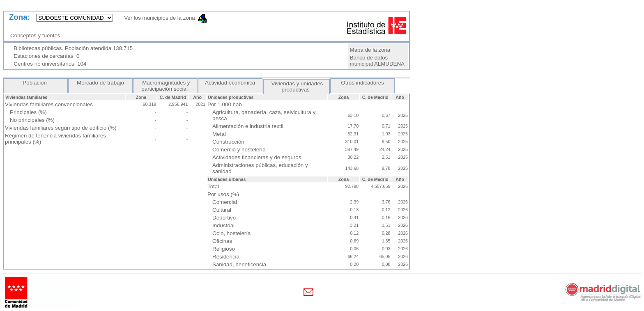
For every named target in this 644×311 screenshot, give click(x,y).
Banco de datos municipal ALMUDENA (377, 61)
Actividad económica (230, 83)
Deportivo (224, 218)
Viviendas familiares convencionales (49, 104)
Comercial (225, 202)
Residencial (227, 257)
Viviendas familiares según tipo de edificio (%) (61, 128)
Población (36, 83)
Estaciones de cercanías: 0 (46, 56)
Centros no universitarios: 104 (50, 64)
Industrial (223, 225)
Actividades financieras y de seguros (257, 157)
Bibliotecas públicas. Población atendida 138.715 (73, 48)
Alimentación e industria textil (248, 126)
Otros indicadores (363, 83)
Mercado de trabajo (100, 83)
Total (213, 186)
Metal (219, 134)
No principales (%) (32, 120)
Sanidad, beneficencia (239, 264)
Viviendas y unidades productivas (296, 87)
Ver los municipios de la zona (157, 18)
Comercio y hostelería (239, 150)
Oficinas (222, 241)
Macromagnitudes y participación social (165, 86)
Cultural (222, 210)
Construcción (228, 142)
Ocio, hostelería (231, 233)
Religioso (224, 249)
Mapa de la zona (370, 50)
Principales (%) (28, 112)
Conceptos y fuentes (37, 35)
